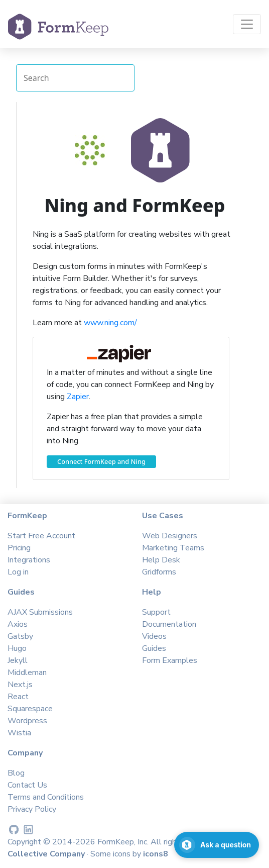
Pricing (19, 548)
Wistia (19, 733)
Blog (16, 773)
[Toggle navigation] (247, 24)
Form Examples (170, 660)
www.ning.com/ (110, 323)
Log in (18, 572)
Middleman (27, 672)
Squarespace (30, 709)
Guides (154, 648)
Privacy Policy (32, 809)
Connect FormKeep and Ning (101, 461)
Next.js (20, 685)
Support (156, 612)
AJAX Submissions (40, 612)
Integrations (29, 560)
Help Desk (161, 560)
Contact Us (27, 785)
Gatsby (20, 636)
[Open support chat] (217, 845)
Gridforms (159, 572)
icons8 (156, 854)
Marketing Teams (173, 548)
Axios (18, 624)
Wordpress (27, 721)
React (18, 697)
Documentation (169, 624)
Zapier (78, 397)
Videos (154, 636)
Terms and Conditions (46, 797)
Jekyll (18, 660)
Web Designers (170, 536)
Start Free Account (41, 536)
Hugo (17, 648)
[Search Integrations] (75, 78)
